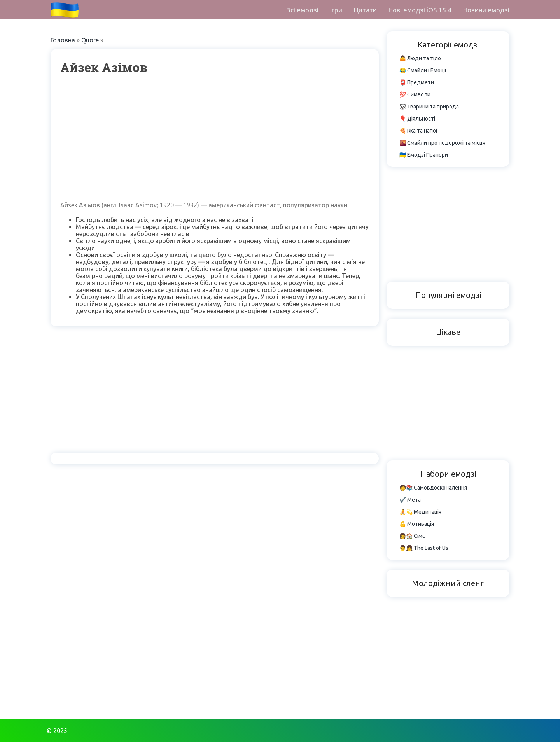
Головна (63, 40)
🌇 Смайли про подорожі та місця (442, 143)
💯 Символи (415, 94)
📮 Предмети (417, 82)
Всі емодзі (302, 10)
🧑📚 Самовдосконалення (433, 488)
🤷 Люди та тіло (420, 58)
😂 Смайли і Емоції (423, 70)
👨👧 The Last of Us (424, 548)
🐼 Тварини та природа (429, 107)
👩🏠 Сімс (412, 536)
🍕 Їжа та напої (418, 131)
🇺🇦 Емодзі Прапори (424, 155)
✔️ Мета (410, 500)
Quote (90, 40)
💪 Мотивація (417, 524)
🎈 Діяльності (417, 119)
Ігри (336, 10)
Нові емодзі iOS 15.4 (420, 10)
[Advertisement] (215, 138)
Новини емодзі (486, 10)
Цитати (365, 10)
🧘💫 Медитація (420, 512)
